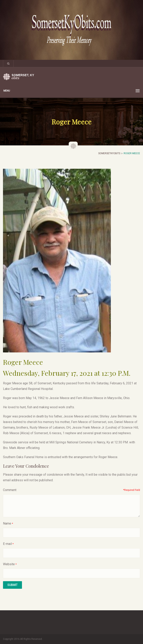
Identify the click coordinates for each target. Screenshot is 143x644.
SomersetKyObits (109, 153)
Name (7, 523)
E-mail (7, 544)
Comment (10, 490)
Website (9, 564)
